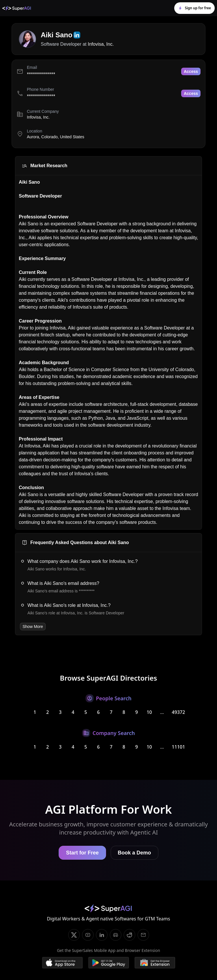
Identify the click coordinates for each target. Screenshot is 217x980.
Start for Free (82, 853)
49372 (179, 712)
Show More (33, 627)
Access (191, 71)
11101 (179, 747)
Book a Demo (135, 853)
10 (149, 712)
